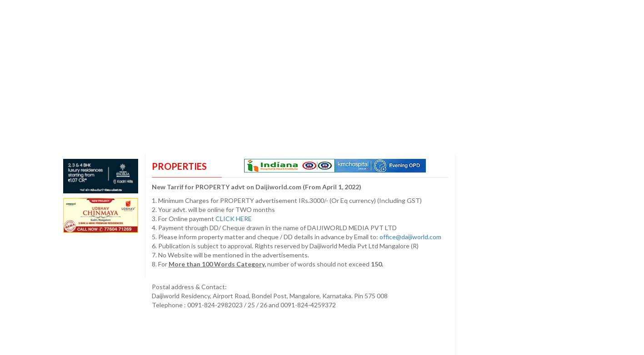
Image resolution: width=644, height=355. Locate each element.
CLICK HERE (234, 219)
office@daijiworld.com (411, 237)
